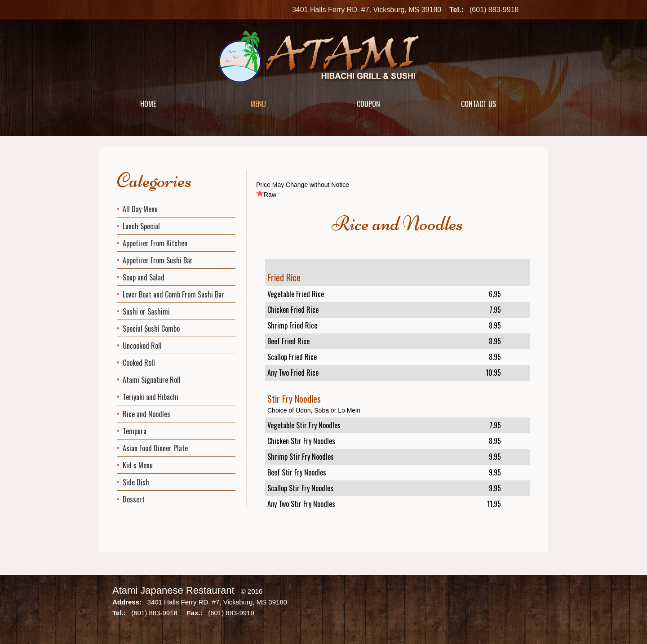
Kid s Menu (138, 465)
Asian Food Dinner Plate (155, 448)
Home (148, 104)
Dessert (134, 499)
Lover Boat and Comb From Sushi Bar (173, 294)
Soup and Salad (144, 277)
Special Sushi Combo (151, 329)
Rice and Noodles (146, 414)
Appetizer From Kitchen (155, 243)
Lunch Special (141, 226)
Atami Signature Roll (152, 380)
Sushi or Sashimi (146, 311)
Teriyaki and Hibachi (151, 397)
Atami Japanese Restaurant (173, 590)
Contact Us (479, 104)
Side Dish (136, 482)
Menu (258, 104)
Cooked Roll (139, 363)
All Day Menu (140, 209)
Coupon (368, 104)
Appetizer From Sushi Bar (158, 260)
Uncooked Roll (142, 346)
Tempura (135, 431)
